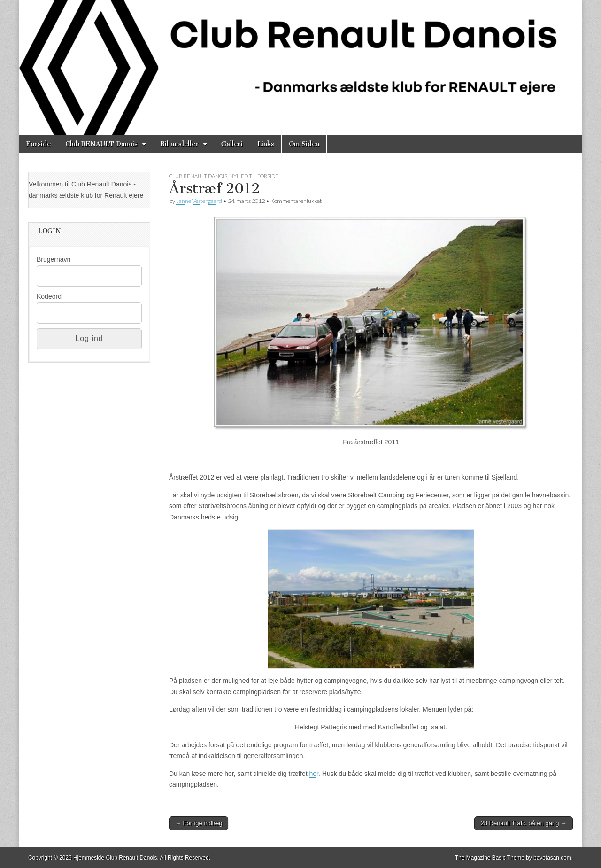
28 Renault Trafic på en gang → (524, 823)
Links (266, 144)
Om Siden (304, 144)
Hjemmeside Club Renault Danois (115, 858)
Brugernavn (54, 259)
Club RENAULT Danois (101, 144)
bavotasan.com (552, 858)
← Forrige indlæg (199, 823)
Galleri (232, 144)
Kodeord (49, 296)
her (314, 774)
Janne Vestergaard (199, 201)
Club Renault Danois (198, 176)
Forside (38, 144)
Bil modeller (179, 144)
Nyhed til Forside (254, 176)
